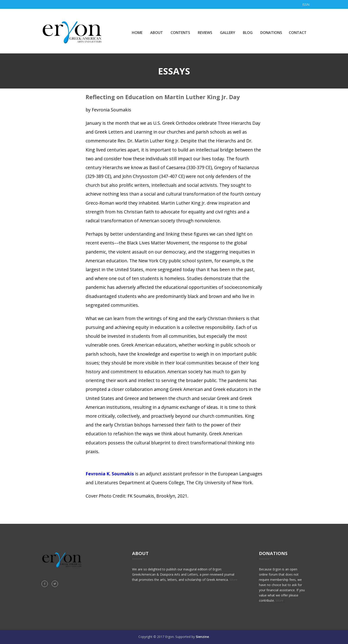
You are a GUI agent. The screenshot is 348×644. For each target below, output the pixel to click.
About (157, 33)
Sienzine (202, 637)
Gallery (228, 33)
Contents (180, 33)
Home (137, 33)
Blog (248, 33)
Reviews (205, 33)
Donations (271, 33)
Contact (298, 33)
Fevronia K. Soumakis (110, 474)
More (233, 580)
